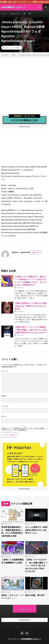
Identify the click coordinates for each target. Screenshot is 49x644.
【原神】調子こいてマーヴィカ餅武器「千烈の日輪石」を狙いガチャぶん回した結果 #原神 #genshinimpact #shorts (31, 330)
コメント (5, 371)
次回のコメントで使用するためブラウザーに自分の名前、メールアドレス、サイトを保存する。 (24, 429)
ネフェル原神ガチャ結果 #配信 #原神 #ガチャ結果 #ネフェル (36, 530)
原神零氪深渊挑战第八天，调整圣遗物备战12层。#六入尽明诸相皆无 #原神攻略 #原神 (12, 531)
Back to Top (24, 609)
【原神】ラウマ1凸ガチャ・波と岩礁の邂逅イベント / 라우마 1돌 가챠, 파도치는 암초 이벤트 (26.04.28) (36, 565)
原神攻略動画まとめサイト (31, 639)
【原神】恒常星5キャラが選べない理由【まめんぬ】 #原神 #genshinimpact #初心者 (30, 306)
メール (5, 406)
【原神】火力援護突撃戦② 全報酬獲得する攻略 (12, 561)
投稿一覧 (36, 252)
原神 (18, 48)
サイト (4, 417)
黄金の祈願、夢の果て (35, 595)
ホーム (4, 14)
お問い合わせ (15, 14)
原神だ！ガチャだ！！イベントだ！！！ (12, 597)
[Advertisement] (24, 83)
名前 (4, 396)
